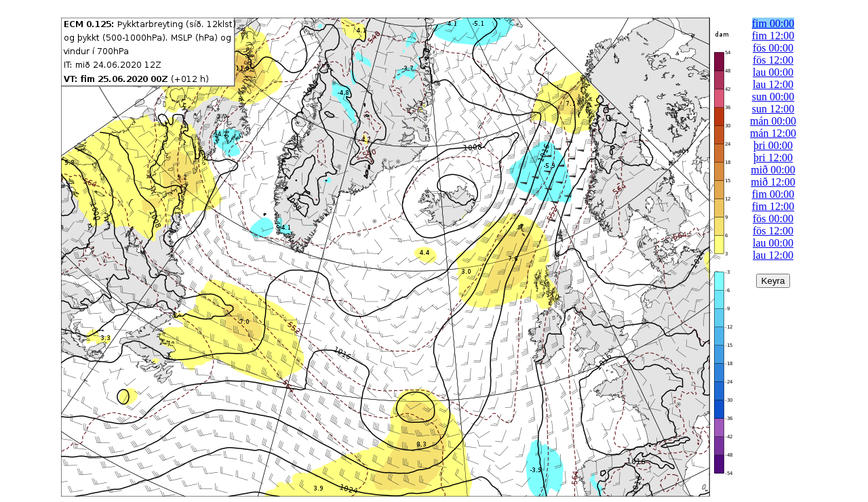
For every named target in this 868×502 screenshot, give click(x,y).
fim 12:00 (773, 36)
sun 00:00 (773, 97)
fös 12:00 (773, 60)
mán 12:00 (773, 133)
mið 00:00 (773, 170)
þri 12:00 (773, 158)
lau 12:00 (773, 84)
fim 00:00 (773, 23)
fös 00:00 (773, 48)
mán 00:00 (773, 121)
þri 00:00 (773, 145)
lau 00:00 (773, 72)
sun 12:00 (773, 109)
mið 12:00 (773, 182)
